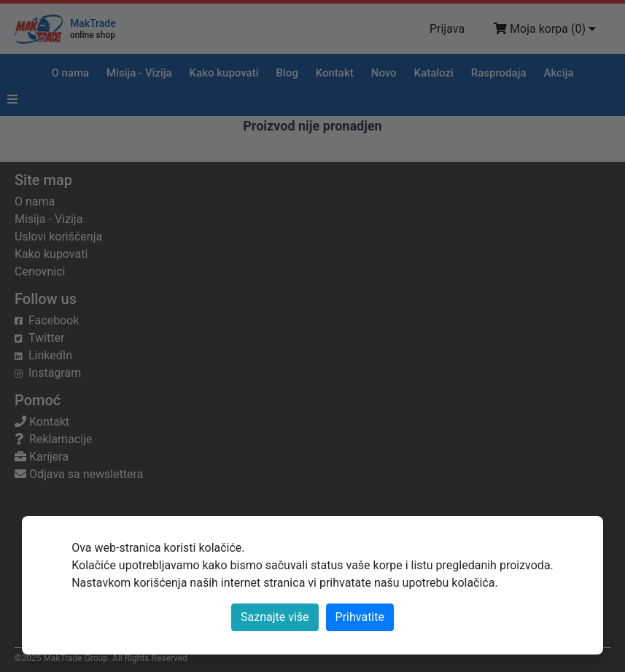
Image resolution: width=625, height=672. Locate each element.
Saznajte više (275, 617)
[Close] (360, 617)
